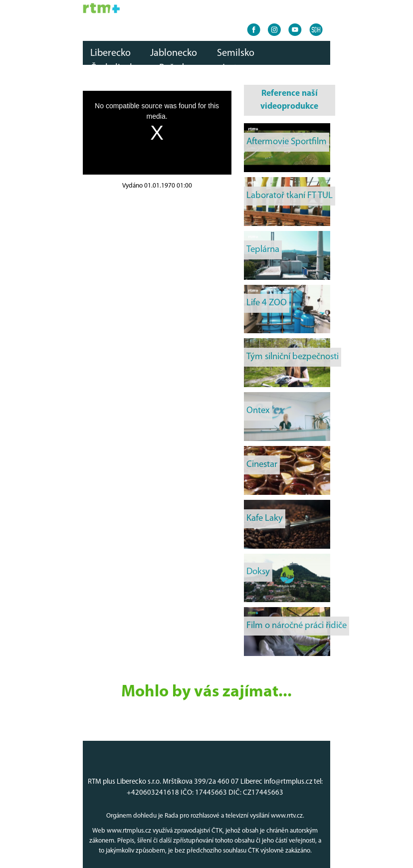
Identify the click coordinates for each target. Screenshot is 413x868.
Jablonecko (174, 53)
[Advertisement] (157, 254)
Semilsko (236, 53)
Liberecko (110, 53)
